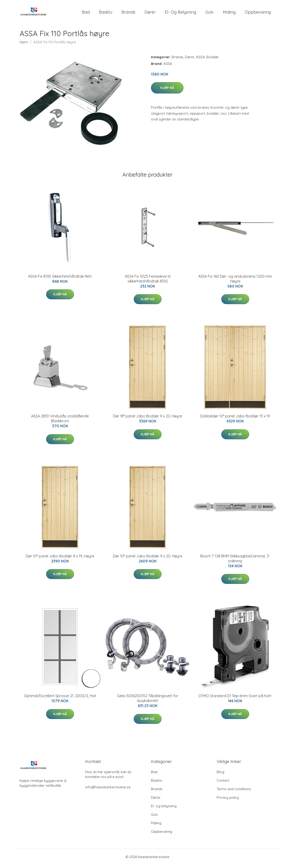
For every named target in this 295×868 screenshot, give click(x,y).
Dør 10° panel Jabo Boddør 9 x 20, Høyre (148, 559)
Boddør (213, 60)
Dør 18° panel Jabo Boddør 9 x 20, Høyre (147, 419)
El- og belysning (180, 14)
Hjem (24, 45)
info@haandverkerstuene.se (108, 790)
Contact (223, 784)
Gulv (209, 14)
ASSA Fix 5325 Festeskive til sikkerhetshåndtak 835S (147, 282)
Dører (150, 14)
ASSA (201, 60)
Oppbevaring (258, 14)
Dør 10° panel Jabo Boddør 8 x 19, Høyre (60, 559)
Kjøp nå (167, 91)
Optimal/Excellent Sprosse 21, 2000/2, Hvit (60, 699)
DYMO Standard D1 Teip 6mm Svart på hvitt (235, 699)
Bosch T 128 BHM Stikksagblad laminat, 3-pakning (235, 562)
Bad (86, 14)
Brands (128, 14)
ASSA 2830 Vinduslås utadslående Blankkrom (60, 422)
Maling (229, 14)
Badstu (106, 14)
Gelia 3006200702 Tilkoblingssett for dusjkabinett (148, 701)
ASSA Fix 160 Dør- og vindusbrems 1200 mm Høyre (235, 282)
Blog (220, 775)
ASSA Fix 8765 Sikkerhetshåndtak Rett (60, 280)
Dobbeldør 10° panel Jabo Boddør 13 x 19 (235, 419)
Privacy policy (228, 801)
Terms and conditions (234, 792)
